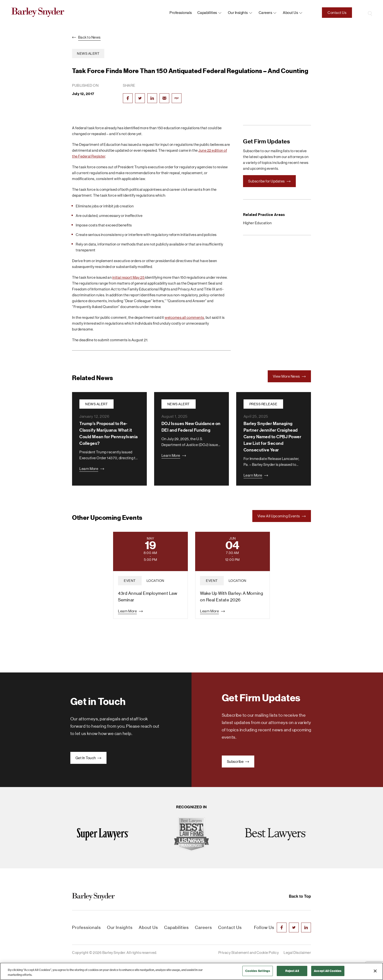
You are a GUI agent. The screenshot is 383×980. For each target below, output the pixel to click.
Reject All (292, 971)
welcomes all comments (184, 317)
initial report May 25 (129, 277)
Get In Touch (89, 758)
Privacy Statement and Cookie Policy (249, 953)
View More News (289, 376)
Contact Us (337, 13)
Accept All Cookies (328, 971)
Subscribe (238, 762)
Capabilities (207, 13)
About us (290, 13)
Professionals (181, 13)
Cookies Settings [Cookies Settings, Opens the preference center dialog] (258, 971)
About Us (148, 927)
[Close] (375, 971)
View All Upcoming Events (282, 516)
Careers (266, 13)
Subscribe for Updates (269, 181)
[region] (191, 971)
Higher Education (257, 223)
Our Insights (238, 13)
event (130, 581)
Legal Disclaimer (297, 953)
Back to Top (300, 896)
